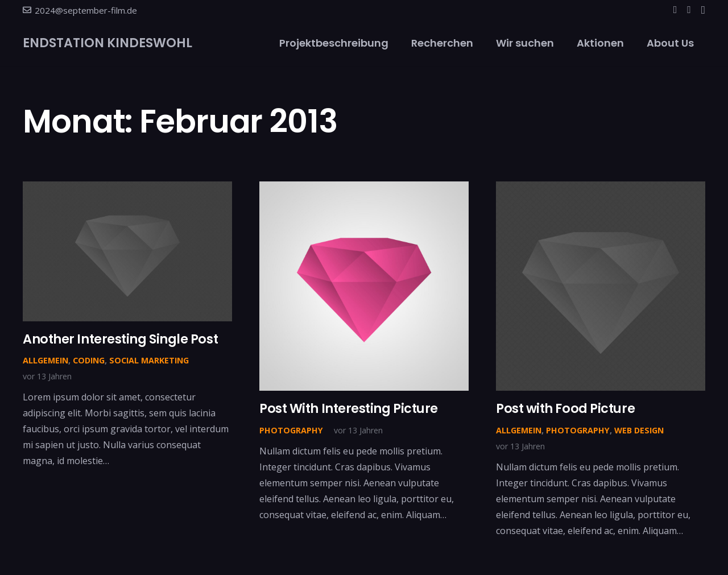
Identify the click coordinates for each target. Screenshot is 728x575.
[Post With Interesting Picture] (364, 189)
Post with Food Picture (565, 408)
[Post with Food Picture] (601, 189)
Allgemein (45, 360)
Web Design (639, 430)
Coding (89, 360)
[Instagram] (703, 10)
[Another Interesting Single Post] (127, 189)
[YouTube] (689, 10)
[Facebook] (675, 10)
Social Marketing (149, 360)
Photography (291, 430)
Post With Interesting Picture (349, 408)
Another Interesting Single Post (120, 339)
